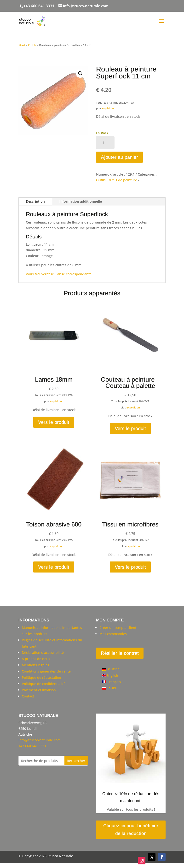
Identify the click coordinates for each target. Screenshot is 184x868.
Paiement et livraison (39, 690)
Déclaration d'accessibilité (43, 652)
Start (22, 45)
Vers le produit (54, 422)
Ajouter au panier (119, 157)
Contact (28, 696)
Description (35, 201)
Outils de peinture (122, 180)
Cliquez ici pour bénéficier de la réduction (131, 830)
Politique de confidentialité (44, 684)
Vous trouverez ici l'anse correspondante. (59, 274)
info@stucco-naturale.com (40, 740)
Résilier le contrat (120, 653)
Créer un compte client (118, 628)
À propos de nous (36, 659)
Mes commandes (113, 634)
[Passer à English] (112, 676)
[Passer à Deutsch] (112, 669)
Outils (32, 45)
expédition (109, 108)
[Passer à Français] (112, 682)
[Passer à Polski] (112, 688)
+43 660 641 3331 (39, 6)
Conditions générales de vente (46, 671)
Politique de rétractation (41, 677)
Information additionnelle (81, 201)
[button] (80, 73)
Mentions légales (35, 665)
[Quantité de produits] (105, 143)
